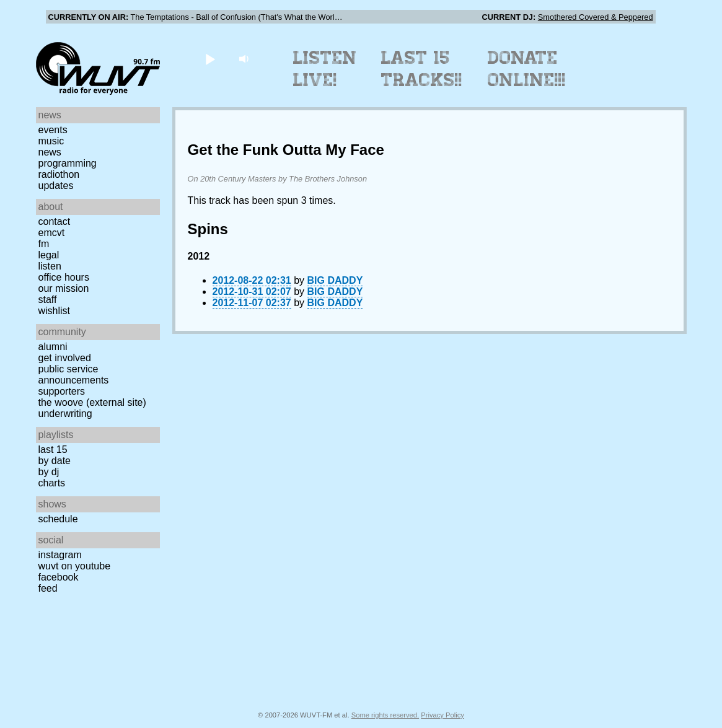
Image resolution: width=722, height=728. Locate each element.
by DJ (49, 472)
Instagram (60, 555)
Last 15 (53, 450)
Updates (56, 186)
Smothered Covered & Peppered (596, 17)
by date (55, 461)
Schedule (58, 519)
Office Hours (64, 277)
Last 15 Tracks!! (422, 69)
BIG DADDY (335, 280)
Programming (68, 163)
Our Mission (64, 288)
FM (44, 244)
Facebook (59, 577)
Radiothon (59, 174)
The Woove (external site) (92, 402)
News (50, 152)
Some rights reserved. (385, 715)
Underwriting (65, 414)
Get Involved (65, 358)
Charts (52, 483)
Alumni (53, 347)
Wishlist (55, 311)
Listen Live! (325, 69)
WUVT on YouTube (75, 566)
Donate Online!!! (527, 69)
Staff (48, 300)
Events (53, 130)
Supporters (62, 391)
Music (51, 141)
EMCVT (52, 233)
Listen (50, 266)
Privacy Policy (442, 715)
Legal (49, 255)
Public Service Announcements (74, 375)
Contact (55, 221)
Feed (48, 588)
